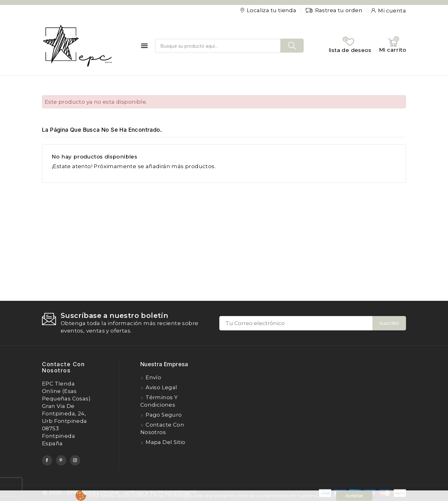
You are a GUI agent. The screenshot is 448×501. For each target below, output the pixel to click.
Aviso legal (161, 387)
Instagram (75, 460)
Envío (153, 377)
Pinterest (61, 460)
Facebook (47, 460)
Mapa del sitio (165, 442)
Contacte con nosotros (63, 367)
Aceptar (354, 496)
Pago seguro (163, 415)
